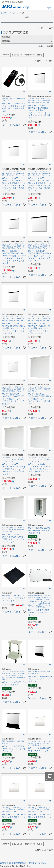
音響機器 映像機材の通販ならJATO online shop (23, 863)
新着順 (40, 55)
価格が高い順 (30, 55)
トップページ (6, 13)
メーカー (17, 13)
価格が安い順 (17, 55)
